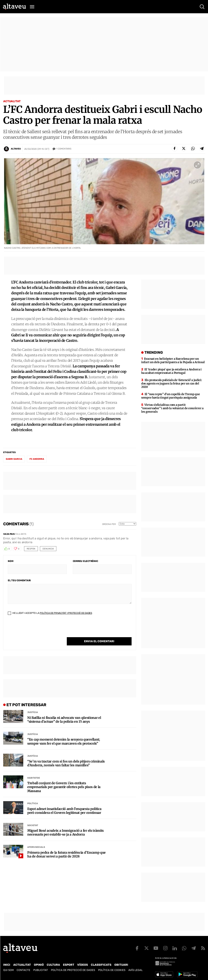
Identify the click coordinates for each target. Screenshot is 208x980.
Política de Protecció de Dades (73, 970)
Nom (11, 561)
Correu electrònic (85, 561)
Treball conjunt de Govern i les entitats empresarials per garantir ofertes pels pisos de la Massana (64, 779)
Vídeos (83, 965)
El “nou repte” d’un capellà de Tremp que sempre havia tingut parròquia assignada (171, 396)
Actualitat (12, 101)
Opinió (39, 965)
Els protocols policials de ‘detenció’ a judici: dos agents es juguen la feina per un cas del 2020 (172, 383)
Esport (69, 965)
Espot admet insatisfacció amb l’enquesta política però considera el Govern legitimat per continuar (64, 803)
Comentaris (64, 149)
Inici (7, 965)
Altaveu (16, 149)
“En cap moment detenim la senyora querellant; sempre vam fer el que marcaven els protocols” (64, 733)
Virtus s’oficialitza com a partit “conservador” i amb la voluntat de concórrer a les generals (172, 408)
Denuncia (48, 549)
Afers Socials (36, 839)
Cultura (53, 965)
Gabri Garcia (14, 459)
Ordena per (109, 524)
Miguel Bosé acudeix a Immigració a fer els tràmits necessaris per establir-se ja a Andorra (65, 824)
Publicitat (41, 970)
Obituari (121, 965)
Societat (33, 817)
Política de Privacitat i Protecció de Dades (66, 613)
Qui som (8, 970)
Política (33, 795)
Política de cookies (112, 970)
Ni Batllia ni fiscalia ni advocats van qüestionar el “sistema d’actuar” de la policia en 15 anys (64, 711)
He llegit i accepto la (50, 613)
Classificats (101, 965)
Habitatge (34, 770)
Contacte (23, 970)
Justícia (33, 704)
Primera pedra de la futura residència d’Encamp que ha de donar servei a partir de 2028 (66, 846)
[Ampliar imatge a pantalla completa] (197, 165)
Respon (31, 549)
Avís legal (135, 970)
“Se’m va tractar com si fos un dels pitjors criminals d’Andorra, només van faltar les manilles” (66, 755)
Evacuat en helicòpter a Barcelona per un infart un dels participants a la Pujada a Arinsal (173, 360)
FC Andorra (37, 459)
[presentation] (38, 629)
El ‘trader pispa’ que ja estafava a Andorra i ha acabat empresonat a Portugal (171, 371)
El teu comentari (19, 580)
